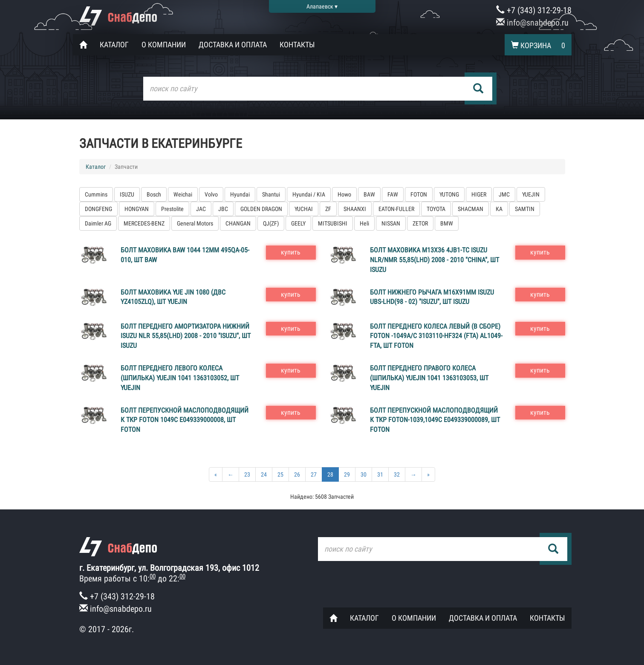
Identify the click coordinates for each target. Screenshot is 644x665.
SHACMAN (471, 209)
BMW (447, 223)
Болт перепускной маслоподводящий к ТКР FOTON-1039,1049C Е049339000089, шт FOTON (435, 420)
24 (264, 474)
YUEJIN (531, 194)
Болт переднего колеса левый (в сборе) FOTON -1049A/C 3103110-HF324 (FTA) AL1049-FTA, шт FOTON (436, 336)
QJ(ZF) (271, 223)
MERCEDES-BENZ (144, 223)
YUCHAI (304, 209)
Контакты (297, 45)
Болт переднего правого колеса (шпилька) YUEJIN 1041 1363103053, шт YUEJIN (429, 378)
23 (247, 474)
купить (291, 252)
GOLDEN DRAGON (261, 209)
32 (397, 474)
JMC (504, 194)
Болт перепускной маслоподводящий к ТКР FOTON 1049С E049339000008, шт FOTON (185, 420)
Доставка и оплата (233, 45)
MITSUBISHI (333, 223)
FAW (393, 194)
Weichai (183, 194)
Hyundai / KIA (309, 194)
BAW (369, 194)
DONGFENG (98, 209)
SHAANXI (355, 209)
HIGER (479, 194)
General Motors (195, 223)
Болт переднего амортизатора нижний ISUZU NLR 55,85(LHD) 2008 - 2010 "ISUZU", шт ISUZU (186, 336)
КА (499, 209)
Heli (364, 223)
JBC (223, 209)
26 (297, 474)
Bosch (154, 194)
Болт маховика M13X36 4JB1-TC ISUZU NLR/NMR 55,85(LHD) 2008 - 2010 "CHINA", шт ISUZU (435, 260)
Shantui (271, 194)
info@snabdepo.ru (532, 23)
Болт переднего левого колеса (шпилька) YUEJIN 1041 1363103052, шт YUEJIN (180, 378)
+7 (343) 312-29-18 (534, 10)
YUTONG (449, 194)
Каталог (114, 45)
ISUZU (127, 194)
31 (380, 474)
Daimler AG (98, 223)
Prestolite (172, 209)
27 (314, 474)
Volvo (211, 194)
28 (330, 474)
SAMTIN (525, 209)
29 (347, 474)
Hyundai (240, 194)
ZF (328, 209)
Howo (344, 194)
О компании (164, 45)
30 (364, 474)
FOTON (419, 194)
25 (280, 474)
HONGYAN (137, 209)
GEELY (298, 223)
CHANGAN (238, 223)
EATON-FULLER (396, 209)
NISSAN (391, 223)
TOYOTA (436, 209)
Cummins (96, 194)
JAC (201, 209)
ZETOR (420, 223)
